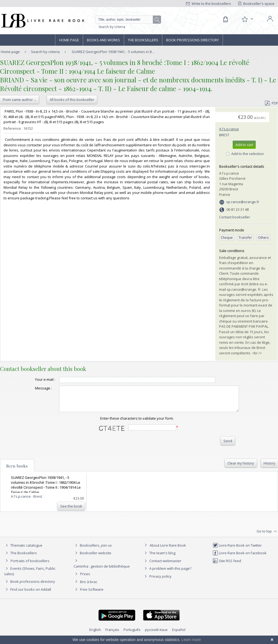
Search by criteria (112, 27)
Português (132, 634)
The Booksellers (143, 40)
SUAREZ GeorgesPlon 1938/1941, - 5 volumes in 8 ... (113, 52)
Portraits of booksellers (30, 566)
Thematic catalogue (23, 550)
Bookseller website (92, 558)
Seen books (17, 471)
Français (112, 634)
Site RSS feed (227, 566)
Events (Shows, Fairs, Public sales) (30, 576)
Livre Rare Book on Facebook (240, 558)
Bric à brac (89, 587)
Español (179, 634)
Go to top (267, 536)
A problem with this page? (167, 573)
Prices (85, 579)
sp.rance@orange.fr (243, 202)
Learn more (191, 640)
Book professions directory (192, 40)
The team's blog (159, 558)
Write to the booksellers (208, 4)
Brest (224, 135)
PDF (271, 103)
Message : (33, 388)
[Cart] (225, 19)
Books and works (103, 40)
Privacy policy (157, 581)
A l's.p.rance (229, 129)
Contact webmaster (162, 566)
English (95, 634)
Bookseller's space (256, 4)
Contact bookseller (235, 217)
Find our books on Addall (28, 594)
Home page (69, 40)
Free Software (92, 594)
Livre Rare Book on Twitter (237, 550)
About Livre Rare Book (168, 550)
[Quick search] (127, 20)
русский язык (156, 634)
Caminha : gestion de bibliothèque (102, 571)
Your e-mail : (34, 379)
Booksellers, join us (93, 550)
